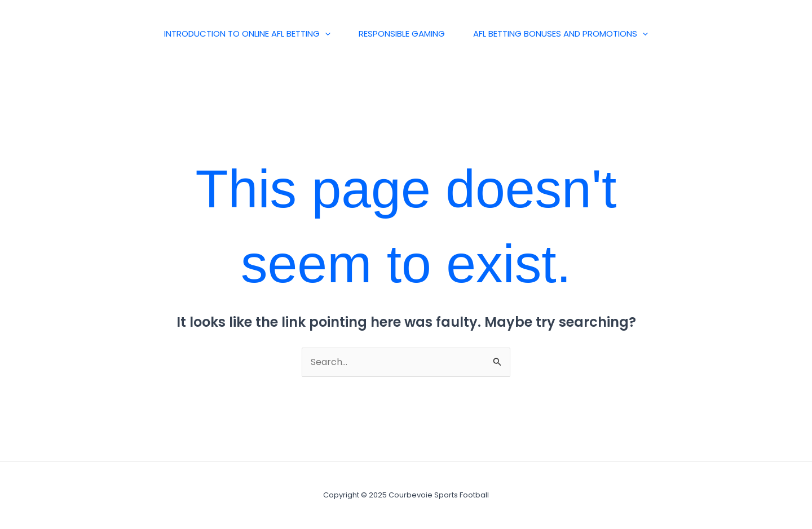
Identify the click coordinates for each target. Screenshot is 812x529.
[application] (325, 34)
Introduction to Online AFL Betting (247, 34)
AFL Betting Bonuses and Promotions (561, 34)
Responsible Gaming (402, 34)
